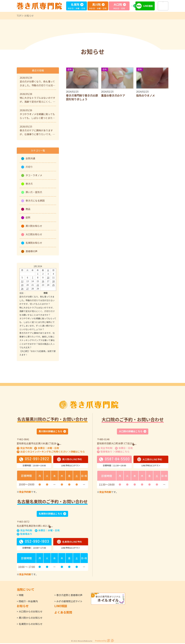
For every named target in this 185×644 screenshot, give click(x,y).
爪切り (29, 167)
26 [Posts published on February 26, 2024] (22, 289)
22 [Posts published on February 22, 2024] (38, 285)
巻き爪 (29, 184)
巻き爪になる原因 (35, 201)
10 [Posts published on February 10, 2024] (48, 278)
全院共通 (30, 158)
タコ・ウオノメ (34, 175)
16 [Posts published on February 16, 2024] (43, 281)
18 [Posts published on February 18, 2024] (53, 281)
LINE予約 (137, 6)
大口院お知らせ (34, 234)
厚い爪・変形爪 (34, 192)
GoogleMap (67, 443)
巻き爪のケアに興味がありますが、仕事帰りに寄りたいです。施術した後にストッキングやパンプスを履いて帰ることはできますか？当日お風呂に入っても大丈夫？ (37, 340)
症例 (28, 217)
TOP (19, 16)
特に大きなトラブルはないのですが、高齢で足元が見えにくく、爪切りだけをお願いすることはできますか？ (37, 311)
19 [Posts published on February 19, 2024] (22, 285)
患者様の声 (32, 251)
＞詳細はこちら (77, 452)
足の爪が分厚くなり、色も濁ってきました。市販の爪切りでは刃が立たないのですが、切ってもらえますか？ (37, 300)
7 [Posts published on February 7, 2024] (33, 278)
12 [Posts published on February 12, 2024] (22, 281)
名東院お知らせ (34, 243)
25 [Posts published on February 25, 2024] (53, 285)
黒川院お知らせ (34, 226)
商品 (28, 209)
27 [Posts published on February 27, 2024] (28, 289)
